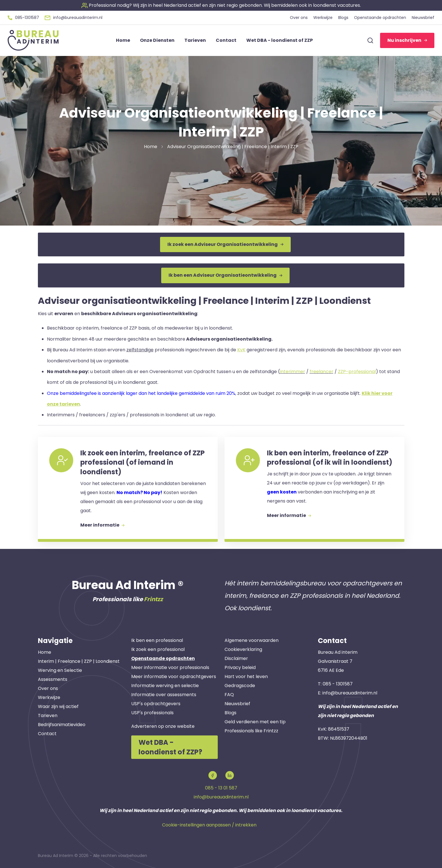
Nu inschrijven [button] (407, 40)
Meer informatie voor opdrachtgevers (174, 677)
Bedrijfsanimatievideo (62, 725)
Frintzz (153, 599)
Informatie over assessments (164, 695)
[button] (221, 5)
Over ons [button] (299, 18)
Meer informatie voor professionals (170, 667)
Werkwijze (49, 697)
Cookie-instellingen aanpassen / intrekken (209, 825)
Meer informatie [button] (102, 525)
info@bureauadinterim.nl (350, 693)
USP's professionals (152, 713)
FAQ (229, 695)
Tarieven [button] (195, 40)
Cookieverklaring (243, 649)
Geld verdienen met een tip (255, 722)
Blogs (230, 713)
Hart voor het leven (246, 677)
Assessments (53, 679)
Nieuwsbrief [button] (423, 18)
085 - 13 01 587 (221, 788)
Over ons (48, 688)
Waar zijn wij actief (58, 706)
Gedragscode (240, 686)
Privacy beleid (240, 667)
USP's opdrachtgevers (156, 704)
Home (45, 652)
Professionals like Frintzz (251, 731)
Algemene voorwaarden (252, 640)
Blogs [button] (343, 18)
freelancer (322, 372)
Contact (47, 734)
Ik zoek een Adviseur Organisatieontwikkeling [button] (225, 244)
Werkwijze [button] (323, 18)
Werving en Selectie (60, 670)
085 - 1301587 (338, 684)
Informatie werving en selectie (165, 686)
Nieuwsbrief (237, 704)
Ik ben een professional (157, 640)
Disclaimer (236, 658)
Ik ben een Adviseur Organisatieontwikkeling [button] (225, 275)
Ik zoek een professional (158, 649)
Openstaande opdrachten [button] (380, 18)
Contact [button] (226, 40)
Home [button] (123, 40)
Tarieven (48, 716)
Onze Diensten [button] (157, 40)
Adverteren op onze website (163, 726)
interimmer (293, 372)
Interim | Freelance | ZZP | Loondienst (79, 661)
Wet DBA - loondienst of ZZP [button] (280, 40)
